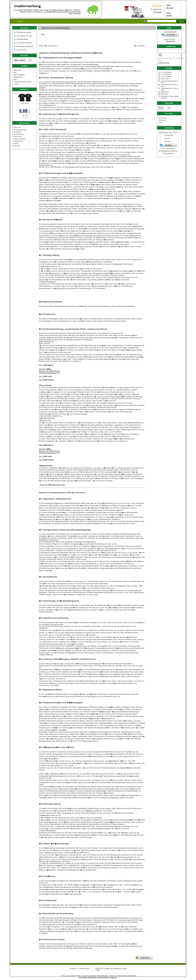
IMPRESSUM (18, 77)
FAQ (15, 73)
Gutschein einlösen (19, 139)
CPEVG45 (164, 94)
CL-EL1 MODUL (167, 77)
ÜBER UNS (17, 70)
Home (169, 5)
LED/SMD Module (22, 39)
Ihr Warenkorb (157, 6)
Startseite (19, 21)
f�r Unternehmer (139, 46)
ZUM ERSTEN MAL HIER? (22, 82)
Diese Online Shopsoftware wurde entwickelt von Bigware (98, 978)
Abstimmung (171, 149)
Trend (163, 149)
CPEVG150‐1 (165, 79)
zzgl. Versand (25, 118)
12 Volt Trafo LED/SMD (24, 43)
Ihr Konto (170, 8)
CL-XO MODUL (166, 72)
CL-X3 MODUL (166, 75)
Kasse (169, 13)
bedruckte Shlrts (21, 50)
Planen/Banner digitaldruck (25, 46)
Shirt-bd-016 (165, 92)
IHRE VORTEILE (19, 75)
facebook (16, 84)
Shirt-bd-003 (25, 103)
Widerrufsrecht (18, 141)
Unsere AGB (17, 137)
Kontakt (169, 15)
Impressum (17, 146)
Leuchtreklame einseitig (24, 32)
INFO (15, 79)
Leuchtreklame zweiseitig (24, 36)
